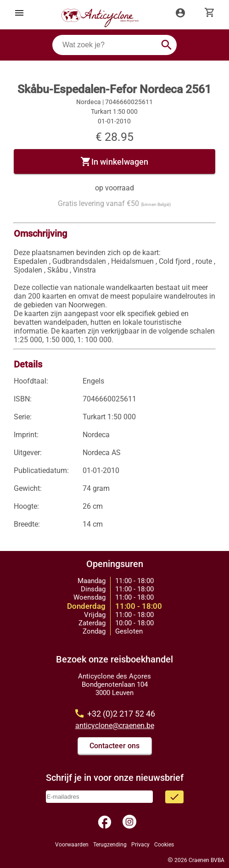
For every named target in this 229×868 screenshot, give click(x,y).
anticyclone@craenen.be (115, 726)
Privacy (140, 845)
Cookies (164, 845)
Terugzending (110, 845)
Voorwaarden (72, 845)
